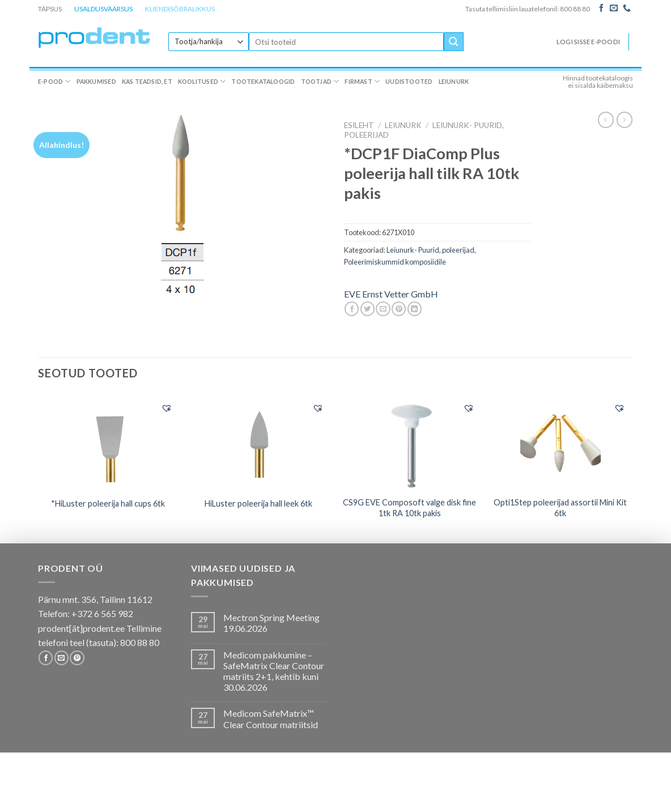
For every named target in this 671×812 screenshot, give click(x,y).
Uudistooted (409, 82)
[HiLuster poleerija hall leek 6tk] (259, 442)
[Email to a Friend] (383, 309)
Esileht (359, 125)
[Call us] (627, 8)
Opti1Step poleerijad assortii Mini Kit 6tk (560, 508)
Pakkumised (96, 82)
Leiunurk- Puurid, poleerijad (430, 250)
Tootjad (320, 81)
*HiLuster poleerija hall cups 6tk (108, 503)
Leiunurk (454, 82)
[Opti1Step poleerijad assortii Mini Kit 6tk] (561, 443)
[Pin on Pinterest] (399, 309)
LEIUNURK (403, 125)
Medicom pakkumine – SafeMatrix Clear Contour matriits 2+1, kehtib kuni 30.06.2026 (274, 671)
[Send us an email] (614, 8)
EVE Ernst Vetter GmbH (391, 294)
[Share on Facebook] (352, 309)
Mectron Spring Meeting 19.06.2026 (271, 623)
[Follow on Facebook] (601, 8)
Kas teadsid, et (147, 82)
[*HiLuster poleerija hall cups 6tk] (108, 442)
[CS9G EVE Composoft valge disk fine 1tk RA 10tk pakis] (409, 443)
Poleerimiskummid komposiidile (395, 262)
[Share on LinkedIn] (415, 309)
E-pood (54, 81)
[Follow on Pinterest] (77, 658)
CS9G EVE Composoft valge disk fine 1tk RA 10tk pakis (409, 508)
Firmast (362, 81)
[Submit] (453, 42)
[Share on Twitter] (368, 309)
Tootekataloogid (263, 82)
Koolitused (202, 81)
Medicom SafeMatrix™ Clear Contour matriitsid (271, 719)
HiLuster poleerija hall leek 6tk (258, 503)
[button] (167, 408)
